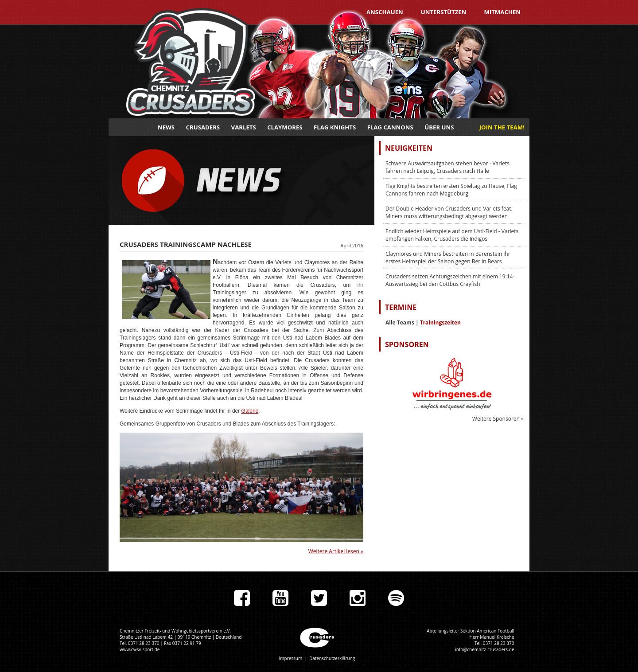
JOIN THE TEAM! (502, 127)
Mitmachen (502, 12)
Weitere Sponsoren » (498, 419)
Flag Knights (335, 127)
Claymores (285, 127)
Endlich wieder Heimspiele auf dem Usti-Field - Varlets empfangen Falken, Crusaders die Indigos (452, 235)
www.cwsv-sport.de (140, 649)
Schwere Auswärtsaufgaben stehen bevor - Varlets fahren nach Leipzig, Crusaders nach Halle (447, 167)
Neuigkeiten (409, 148)
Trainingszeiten (440, 322)
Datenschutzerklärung (332, 658)
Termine (401, 307)
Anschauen (385, 12)
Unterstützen (444, 12)
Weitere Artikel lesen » (336, 551)
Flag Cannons (390, 127)
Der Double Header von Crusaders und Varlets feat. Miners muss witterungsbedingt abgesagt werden (449, 212)
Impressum (290, 658)
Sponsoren (407, 344)
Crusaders (203, 127)
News (166, 127)
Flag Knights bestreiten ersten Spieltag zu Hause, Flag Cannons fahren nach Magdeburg (451, 190)
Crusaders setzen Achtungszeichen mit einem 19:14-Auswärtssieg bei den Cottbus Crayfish (450, 280)
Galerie (250, 411)
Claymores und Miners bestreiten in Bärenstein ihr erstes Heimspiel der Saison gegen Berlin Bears (448, 258)
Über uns (439, 127)
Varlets (244, 127)
